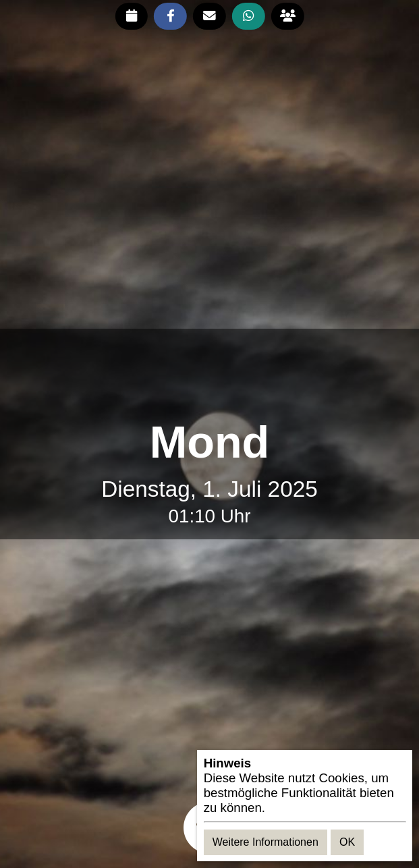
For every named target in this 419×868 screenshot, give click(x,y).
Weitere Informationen (266, 842)
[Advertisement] (210, 374)
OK (347, 842)
